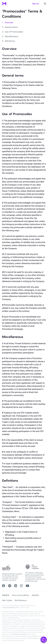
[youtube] (27, 586)
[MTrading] (4, 4)
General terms (11, 27)
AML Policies (7, 600)
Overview (9, 23)
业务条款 (35, 595)
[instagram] (21, 586)
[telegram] (10, 586)
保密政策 (6, 595)
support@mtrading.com (10, 608)
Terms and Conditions (20, 595)
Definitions (10, 41)
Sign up (36, 4)
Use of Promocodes (14, 32)
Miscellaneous (12, 36)
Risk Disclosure (21, 600)
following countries (20, 634)
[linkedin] (16, 586)
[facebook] (4, 586)
